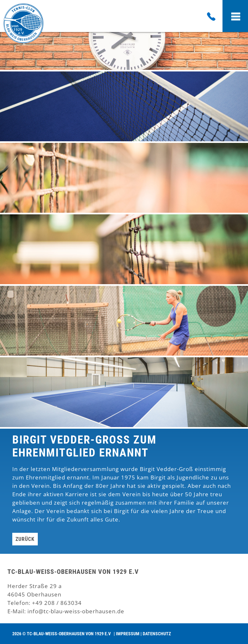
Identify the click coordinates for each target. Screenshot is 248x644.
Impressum (128, 634)
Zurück (25, 539)
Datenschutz (157, 634)
